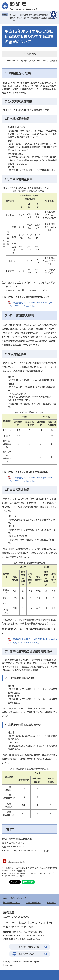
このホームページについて (15, 898)
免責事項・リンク (33, 903)
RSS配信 (51, 903)
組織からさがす (24, 15)
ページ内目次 (29, 54)
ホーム (12, 15)
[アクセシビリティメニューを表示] (53, 15)
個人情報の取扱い (11, 903)
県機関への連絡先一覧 (29, 947)
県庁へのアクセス (26, 954)
